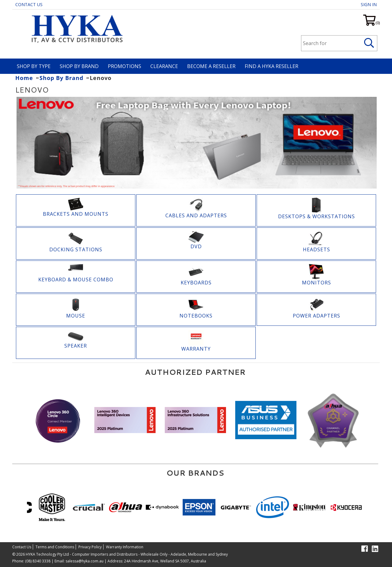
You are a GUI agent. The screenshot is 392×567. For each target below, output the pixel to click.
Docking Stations (76, 249)
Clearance (164, 66)
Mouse (76, 316)
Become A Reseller (211, 66)
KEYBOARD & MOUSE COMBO (76, 280)
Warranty (196, 349)
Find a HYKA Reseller (271, 66)
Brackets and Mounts (76, 214)
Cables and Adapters (196, 215)
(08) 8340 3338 (38, 561)
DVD (196, 246)
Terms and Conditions (55, 547)
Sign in (369, 4)
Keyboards (196, 283)
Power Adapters (317, 316)
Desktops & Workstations (317, 216)
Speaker (76, 346)
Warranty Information (125, 547)
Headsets (317, 249)
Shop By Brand (79, 66)
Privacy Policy (90, 547)
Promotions (124, 66)
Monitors (317, 283)
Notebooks (196, 316)
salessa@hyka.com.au (85, 561)
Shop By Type (34, 66)
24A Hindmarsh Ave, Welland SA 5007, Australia (165, 561)
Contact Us (29, 4)
